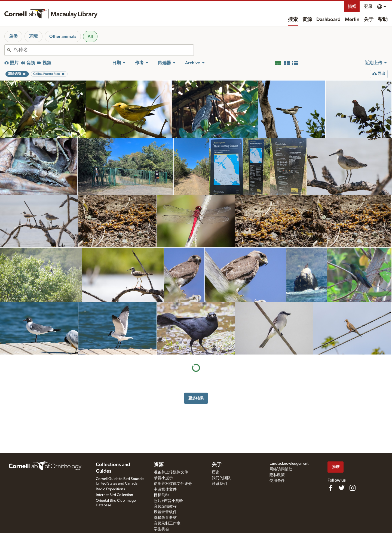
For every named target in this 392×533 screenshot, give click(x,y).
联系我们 (219, 484)
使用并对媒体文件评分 (173, 484)
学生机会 (161, 529)
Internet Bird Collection (114, 495)
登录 (368, 7)
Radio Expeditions (110, 489)
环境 (33, 36)
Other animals (63, 36)
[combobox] (103, 50)
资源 (307, 20)
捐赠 (352, 7)
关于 (369, 20)
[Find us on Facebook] (331, 488)
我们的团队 (221, 478)
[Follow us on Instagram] (353, 488)
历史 (216, 472)
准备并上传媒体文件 (171, 472)
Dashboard (328, 20)
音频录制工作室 (167, 523)
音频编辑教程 (165, 507)
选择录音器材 (165, 518)
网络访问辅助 (281, 469)
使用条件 (277, 481)
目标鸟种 (161, 495)
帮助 (383, 20)
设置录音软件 (165, 512)
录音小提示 (163, 478)
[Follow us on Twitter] (342, 488)
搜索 (293, 20)
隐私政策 (277, 475)
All (90, 36)
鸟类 (13, 36)
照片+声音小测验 (168, 501)
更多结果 (196, 398)
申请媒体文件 (165, 489)
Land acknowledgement (289, 464)
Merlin (352, 20)
